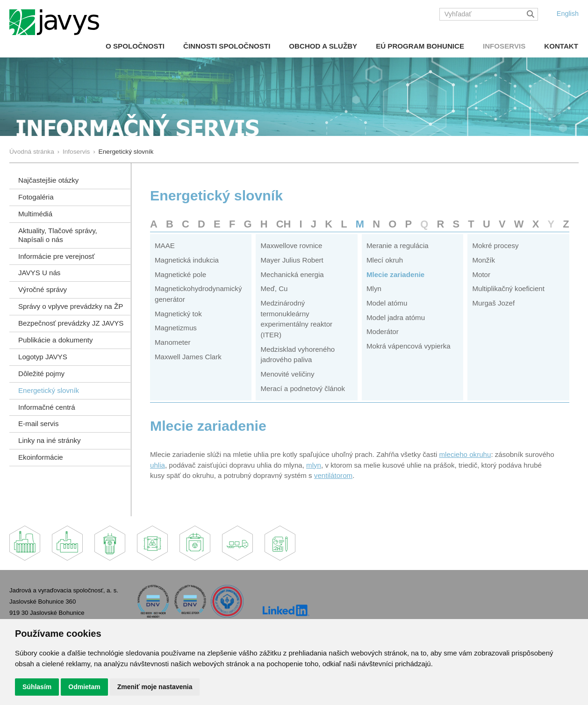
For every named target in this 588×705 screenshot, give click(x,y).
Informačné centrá (47, 407)
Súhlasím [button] (37, 687)
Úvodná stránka (32, 152)
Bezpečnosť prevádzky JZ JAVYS (71, 323)
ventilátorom (333, 475)
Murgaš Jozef (493, 303)
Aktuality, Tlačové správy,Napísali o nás (58, 235)
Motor (481, 274)
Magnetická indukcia (187, 260)
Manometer (172, 342)
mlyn (314, 465)
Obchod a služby (323, 46)
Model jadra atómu (396, 317)
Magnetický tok (178, 314)
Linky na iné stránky (50, 440)
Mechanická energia (292, 274)
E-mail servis (38, 424)
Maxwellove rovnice (291, 246)
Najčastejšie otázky (48, 180)
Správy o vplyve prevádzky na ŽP (71, 306)
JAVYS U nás (39, 273)
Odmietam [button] (84, 687)
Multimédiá (35, 214)
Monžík (484, 260)
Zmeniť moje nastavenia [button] (155, 687)
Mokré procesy (495, 246)
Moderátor (383, 331)
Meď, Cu (274, 288)
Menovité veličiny (287, 374)
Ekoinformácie (41, 457)
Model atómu (387, 303)
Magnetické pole (180, 274)
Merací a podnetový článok (303, 388)
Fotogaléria (36, 197)
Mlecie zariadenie (395, 274)
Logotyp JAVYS (43, 357)
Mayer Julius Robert (292, 260)
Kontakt (561, 46)
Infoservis (504, 46)
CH (284, 224)
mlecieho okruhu (465, 454)
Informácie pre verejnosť (57, 256)
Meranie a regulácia (398, 246)
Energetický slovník (49, 390)
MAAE (165, 246)
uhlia (158, 465)
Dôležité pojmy (41, 374)
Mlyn (374, 288)
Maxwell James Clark (188, 357)
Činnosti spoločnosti (227, 46)
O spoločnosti (135, 46)
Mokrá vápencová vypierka (409, 346)
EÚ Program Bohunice (420, 46)
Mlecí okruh (385, 260)
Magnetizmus (176, 328)
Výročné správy (43, 289)
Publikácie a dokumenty (56, 340)
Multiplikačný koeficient (508, 288)
